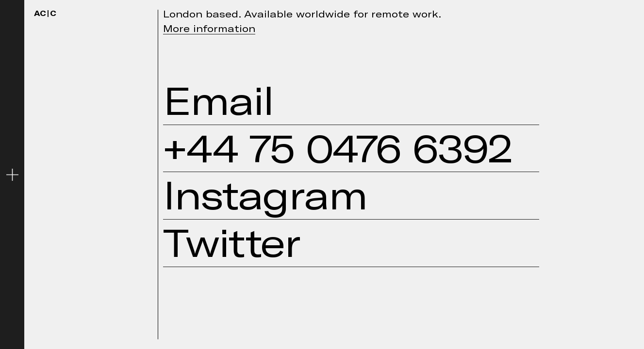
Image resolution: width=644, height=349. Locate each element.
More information (209, 28)
